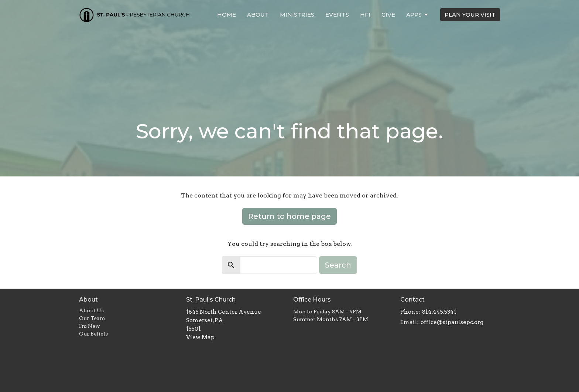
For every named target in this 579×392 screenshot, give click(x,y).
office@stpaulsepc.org (452, 322)
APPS (418, 15)
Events (337, 15)
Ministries (297, 15)
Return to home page (289, 216)
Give (388, 15)
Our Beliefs (93, 334)
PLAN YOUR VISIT (470, 15)
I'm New (90, 326)
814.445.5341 (439, 312)
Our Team (92, 318)
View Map (200, 337)
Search (338, 265)
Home (227, 15)
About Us (91, 310)
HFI (365, 15)
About (258, 15)
